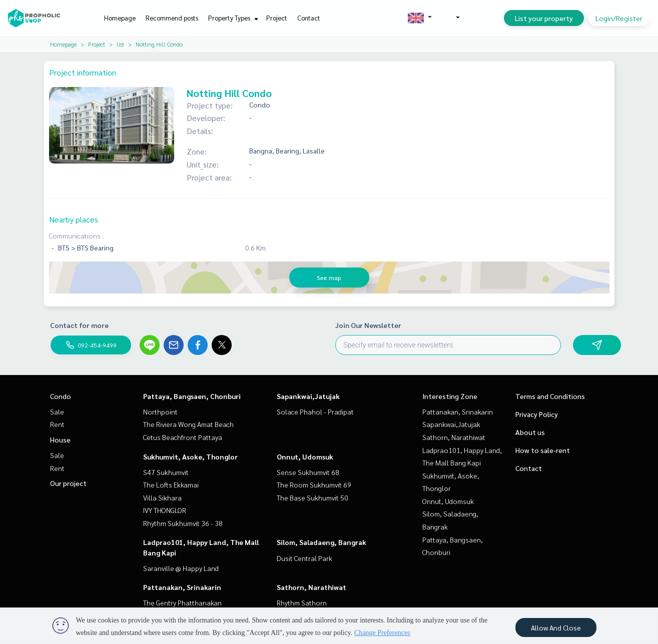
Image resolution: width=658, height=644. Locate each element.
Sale (57, 411)
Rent (57, 424)
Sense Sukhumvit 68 (308, 472)
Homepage (120, 18)
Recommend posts (172, 18)
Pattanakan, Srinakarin (182, 587)
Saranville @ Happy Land (181, 568)
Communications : (76, 235)
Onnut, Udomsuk (305, 456)
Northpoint (160, 411)
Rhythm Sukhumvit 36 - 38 (183, 523)
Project (277, 18)
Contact (309, 18)
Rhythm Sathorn (302, 602)
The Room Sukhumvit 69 (314, 484)
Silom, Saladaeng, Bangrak (321, 542)
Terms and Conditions (550, 396)
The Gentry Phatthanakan (182, 602)
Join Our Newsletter (368, 325)
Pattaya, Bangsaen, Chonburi (192, 396)
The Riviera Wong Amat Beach (188, 424)
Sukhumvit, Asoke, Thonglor (190, 456)
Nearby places (74, 219)
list (120, 44)
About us (530, 432)
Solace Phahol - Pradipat (315, 411)
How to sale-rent (543, 450)
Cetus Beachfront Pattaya (183, 437)
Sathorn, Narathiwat (311, 587)
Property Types (232, 18)
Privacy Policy (537, 414)
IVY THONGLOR (165, 510)
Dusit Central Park (304, 558)
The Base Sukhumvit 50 (312, 497)
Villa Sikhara (162, 497)
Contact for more (79, 325)
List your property (544, 18)
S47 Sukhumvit (166, 472)
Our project (68, 483)
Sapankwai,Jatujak (308, 396)
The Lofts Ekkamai (171, 484)
